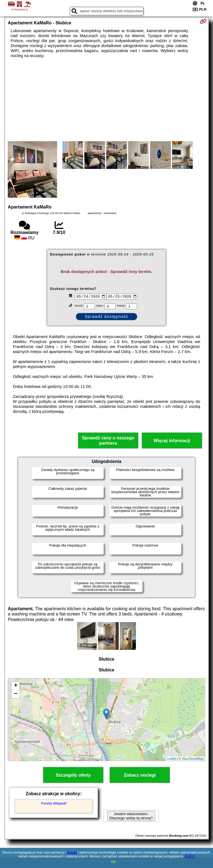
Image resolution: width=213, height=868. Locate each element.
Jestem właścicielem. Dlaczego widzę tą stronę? (131, 816)
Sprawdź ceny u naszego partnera (108, 441)
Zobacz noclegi (140, 775)
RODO (190, 856)
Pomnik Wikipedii (54, 803)
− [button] (16, 694)
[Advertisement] (106, 100)
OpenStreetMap (193, 759)
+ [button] (16, 686)
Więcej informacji (172, 441)
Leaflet (172, 759)
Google (72, 852)
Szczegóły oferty (73, 775)
